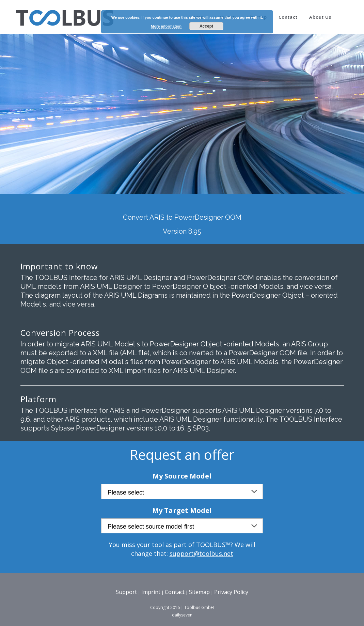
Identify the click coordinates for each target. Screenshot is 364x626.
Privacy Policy (231, 592)
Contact (175, 592)
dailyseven (182, 615)
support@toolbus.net (201, 553)
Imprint (151, 592)
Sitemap (199, 592)
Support (126, 592)
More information (166, 26)
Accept (206, 26)
